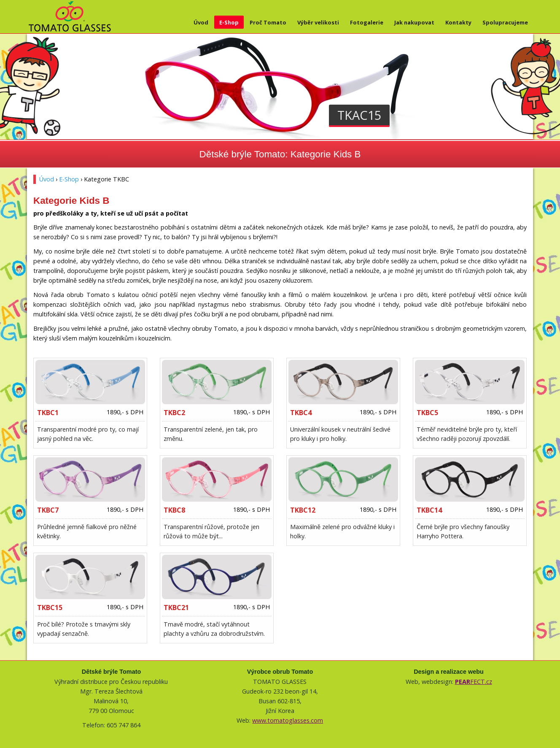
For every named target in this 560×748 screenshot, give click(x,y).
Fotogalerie (367, 22)
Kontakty (458, 22)
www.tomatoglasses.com (288, 720)
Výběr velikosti (318, 22)
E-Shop (229, 22)
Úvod (201, 22)
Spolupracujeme (505, 22)
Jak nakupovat (414, 22)
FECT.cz (474, 682)
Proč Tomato (268, 22)
